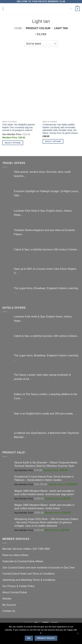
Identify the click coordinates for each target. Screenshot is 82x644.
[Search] (72, 9)
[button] (4, 9)
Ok (29, 638)
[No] (78, 634)
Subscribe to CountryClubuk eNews (23, 561)
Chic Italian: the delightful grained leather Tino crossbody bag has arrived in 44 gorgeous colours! (19, 128)
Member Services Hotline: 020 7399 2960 (26, 549)
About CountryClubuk (15, 592)
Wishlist (7, 599)
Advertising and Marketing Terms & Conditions (29, 580)
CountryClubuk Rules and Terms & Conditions (29, 574)
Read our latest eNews (15, 555)
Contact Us (9, 611)
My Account (9, 605)
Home (18, 28)
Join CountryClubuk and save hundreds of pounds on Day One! (39, 567)
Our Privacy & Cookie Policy (19, 586)
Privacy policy (46, 638)
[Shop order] (41, 44)
